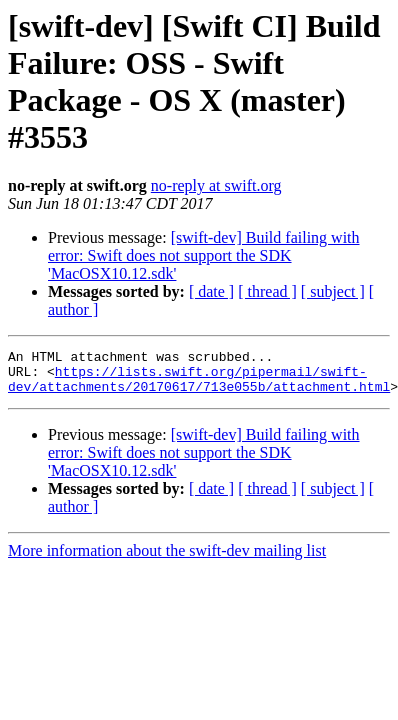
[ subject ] (333, 291)
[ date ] (211, 291)
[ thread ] (267, 291)
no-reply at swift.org (216, 185)
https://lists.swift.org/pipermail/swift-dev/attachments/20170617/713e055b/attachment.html (199, 386)
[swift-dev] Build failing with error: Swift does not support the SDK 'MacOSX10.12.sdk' (204, 255)
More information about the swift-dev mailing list (167, 559)
